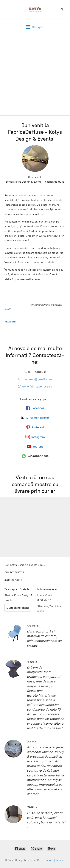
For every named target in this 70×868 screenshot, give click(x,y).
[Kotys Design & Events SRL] (35, 9)
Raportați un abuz (55, 860)
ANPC (8, 309)
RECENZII (10, 322)
